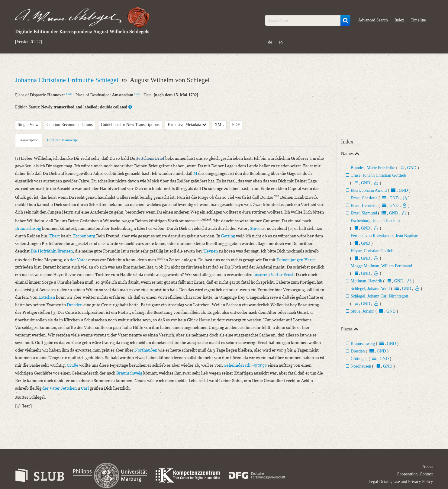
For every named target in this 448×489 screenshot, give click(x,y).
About (428, 466)
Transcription (29, 140)
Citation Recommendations (70, 125)
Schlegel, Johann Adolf (370, 289)
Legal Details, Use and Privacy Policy (401, 482)
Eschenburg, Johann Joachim (375, 221)
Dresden (358, 351)
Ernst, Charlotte (364, 198)
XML (219, 125)
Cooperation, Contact (415, 474)
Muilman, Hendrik (366, 281)
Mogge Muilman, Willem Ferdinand (381, 266)
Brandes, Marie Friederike (373, 168)
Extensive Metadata (187, 125)
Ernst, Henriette (364, 206)
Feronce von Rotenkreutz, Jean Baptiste (384, 236)
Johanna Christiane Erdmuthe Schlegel (68, 80)
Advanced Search (373, 20)
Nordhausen (361, 366)
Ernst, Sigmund (364, 213)
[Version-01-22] (29, 42)
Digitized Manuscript (62, 140)
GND (69, 94)
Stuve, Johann (363, 311)
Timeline (418, 20)
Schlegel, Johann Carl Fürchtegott (380, 296)
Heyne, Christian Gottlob (372, 251)
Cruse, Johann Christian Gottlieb (379, 175)
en (281, 42)
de (270, 42)
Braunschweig (363, 344)
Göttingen (359, 359)
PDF (236, 125)
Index (399, 20)
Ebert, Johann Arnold (369, 190)
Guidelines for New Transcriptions (130, 125)
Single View (28, 125)
